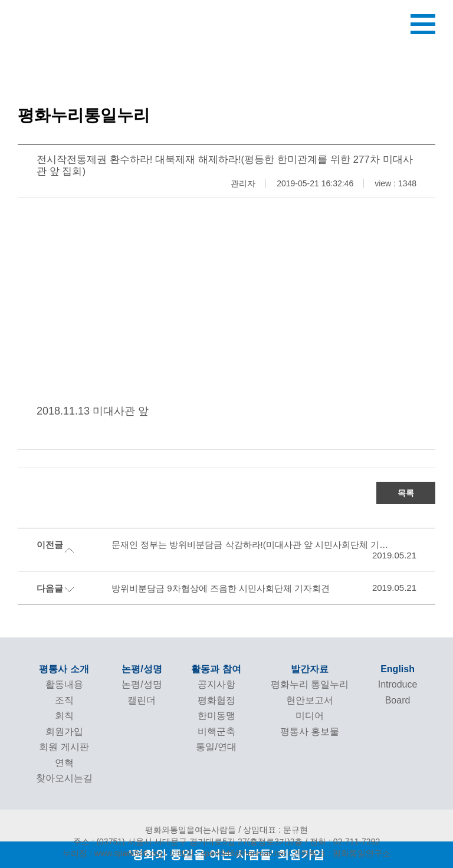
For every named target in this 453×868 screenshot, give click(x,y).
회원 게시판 (64, 747)
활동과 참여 (216, 669)
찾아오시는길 (64, 778)
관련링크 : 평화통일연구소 (342, 853)
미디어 (310, 716)
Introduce (398, 684)
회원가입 (64, 731)
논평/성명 (142, 669)
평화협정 (216, 700)
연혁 (64, 763)
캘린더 (142, 700)
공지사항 (216, 684)
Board (398, 700)
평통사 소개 (64, 669)
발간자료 (310, 669)
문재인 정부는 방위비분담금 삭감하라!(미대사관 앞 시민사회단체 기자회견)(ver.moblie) (254, 545)
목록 (406, 493)
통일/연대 (216, 747)
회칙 (64, 716)
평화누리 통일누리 (310, 684)
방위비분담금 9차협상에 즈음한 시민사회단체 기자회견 (221, 588)
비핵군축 (216, 731)
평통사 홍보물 (310, 731)
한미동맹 (216, 716)
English (398, 669)
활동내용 (64, 684)
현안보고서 (310, 700)
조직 (64, 700)
